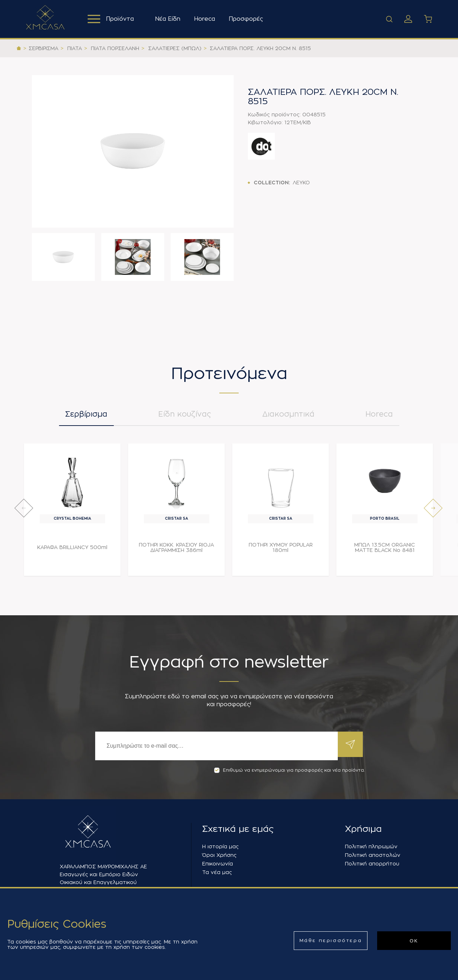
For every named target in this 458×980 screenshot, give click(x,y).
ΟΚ (414, 941)
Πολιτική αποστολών (373, 855)
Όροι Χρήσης (219, 855)
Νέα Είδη (170, 19)
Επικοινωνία (218, 864)
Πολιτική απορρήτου (372, 864)
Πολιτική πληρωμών (371, 846)
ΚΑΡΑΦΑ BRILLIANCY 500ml (72, 551)
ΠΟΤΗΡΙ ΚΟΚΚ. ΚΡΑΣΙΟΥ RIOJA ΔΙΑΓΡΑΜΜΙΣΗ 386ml (176, 551)
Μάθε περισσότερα (331, 940)
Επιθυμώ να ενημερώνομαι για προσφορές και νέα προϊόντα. (289, 770)
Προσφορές (248, 19)
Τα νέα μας (217, 872)
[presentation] (24, 512)
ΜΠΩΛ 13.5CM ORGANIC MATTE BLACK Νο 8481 (385, 551)
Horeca (207, 19)
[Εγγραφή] (215, 746)
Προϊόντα (112, 19)
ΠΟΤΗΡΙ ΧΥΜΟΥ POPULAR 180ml (281, 551)
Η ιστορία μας (220, 846)
